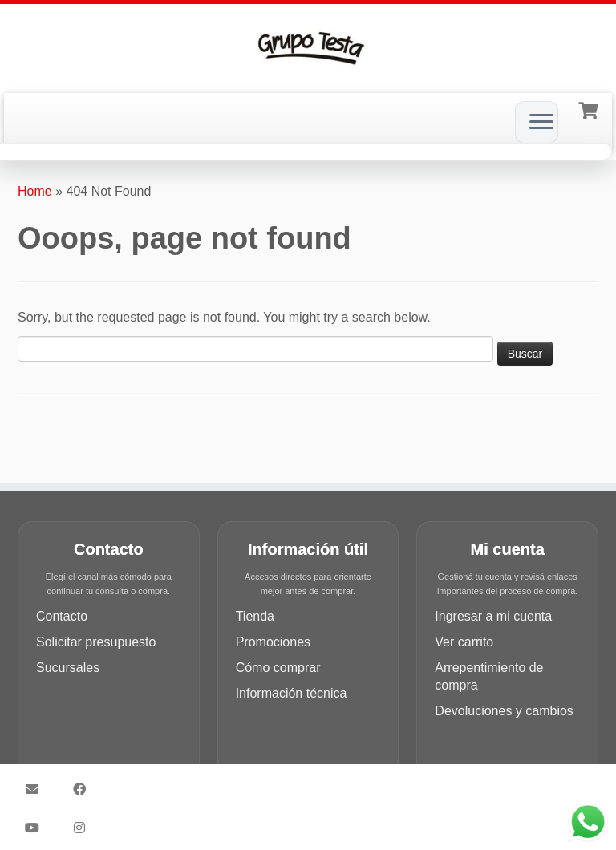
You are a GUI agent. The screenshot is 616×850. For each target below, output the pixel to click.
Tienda (255, 616)
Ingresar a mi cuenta (493, 616)
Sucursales (68, 668)
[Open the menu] (541, 123)
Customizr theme (342, 800)
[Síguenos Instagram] (85, 828)
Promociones (273, 642)
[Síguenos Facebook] (85, 789)
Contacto (62, 616)
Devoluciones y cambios (504, 711)
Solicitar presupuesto (96, 642)
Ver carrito (464, 642)
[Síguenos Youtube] (37, 828)
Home (35, 191)
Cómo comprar (278, 668)
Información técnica (292, 693)
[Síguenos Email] (37, 789)
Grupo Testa (290, 782)
